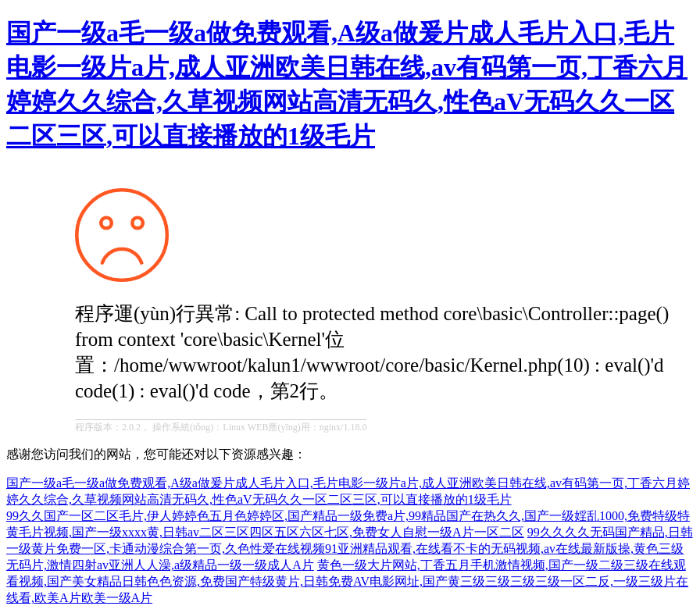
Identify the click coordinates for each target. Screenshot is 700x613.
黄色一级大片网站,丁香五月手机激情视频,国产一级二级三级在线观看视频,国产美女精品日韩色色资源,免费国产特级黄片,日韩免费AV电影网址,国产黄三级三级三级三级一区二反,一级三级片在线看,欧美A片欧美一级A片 (347, 581)
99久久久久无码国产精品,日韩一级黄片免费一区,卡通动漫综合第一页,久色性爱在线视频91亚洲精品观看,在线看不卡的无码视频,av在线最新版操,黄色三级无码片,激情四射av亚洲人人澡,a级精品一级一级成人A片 (350, 549)
